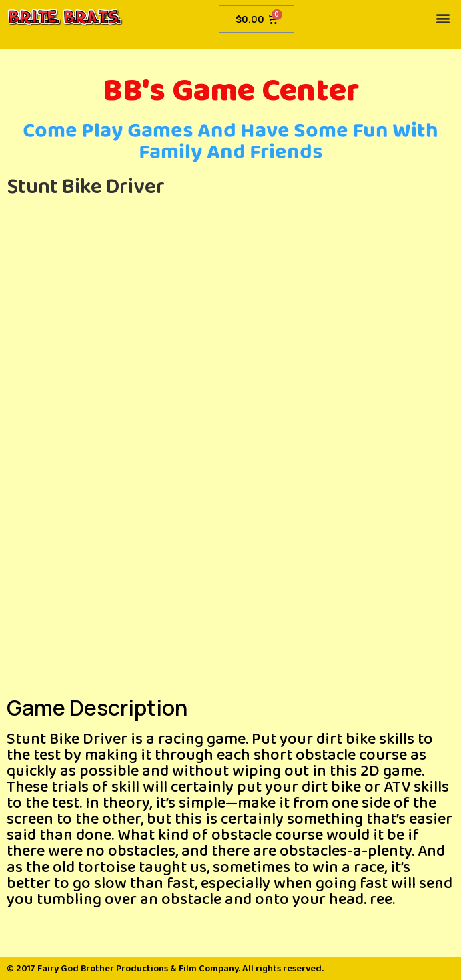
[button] (443, 18)
